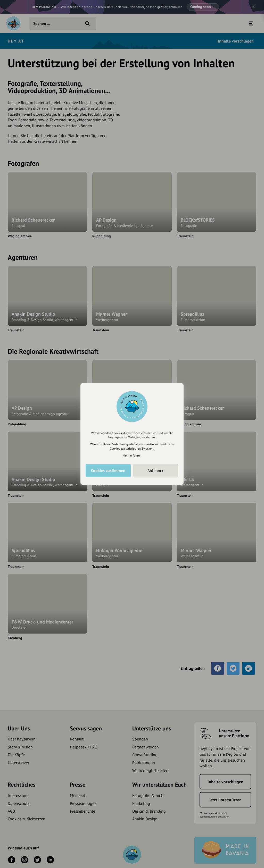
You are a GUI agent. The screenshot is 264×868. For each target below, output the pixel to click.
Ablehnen (156, 470)
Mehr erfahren (132, 455)
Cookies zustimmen (108, 470)
